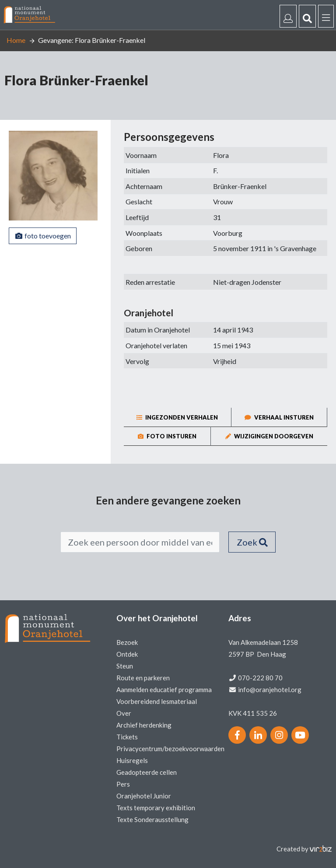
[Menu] (326, 16)
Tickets (127, 737)
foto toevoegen (43, 236)
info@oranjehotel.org (270, 689)
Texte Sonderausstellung (152, 819)
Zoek (252, 542)
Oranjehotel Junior (144, 796)
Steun (125, 666)
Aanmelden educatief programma (164, 689)
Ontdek (127, 654)
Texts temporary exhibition (156, 808)
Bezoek (127, 642)
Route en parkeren (143, 678)
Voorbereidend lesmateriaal (157, 701)
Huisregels (132, 760)
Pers (123, 784)
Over (124, 713)
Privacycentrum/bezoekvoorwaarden (170, 749)
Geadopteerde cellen (147, 772)
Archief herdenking (144, 725)
